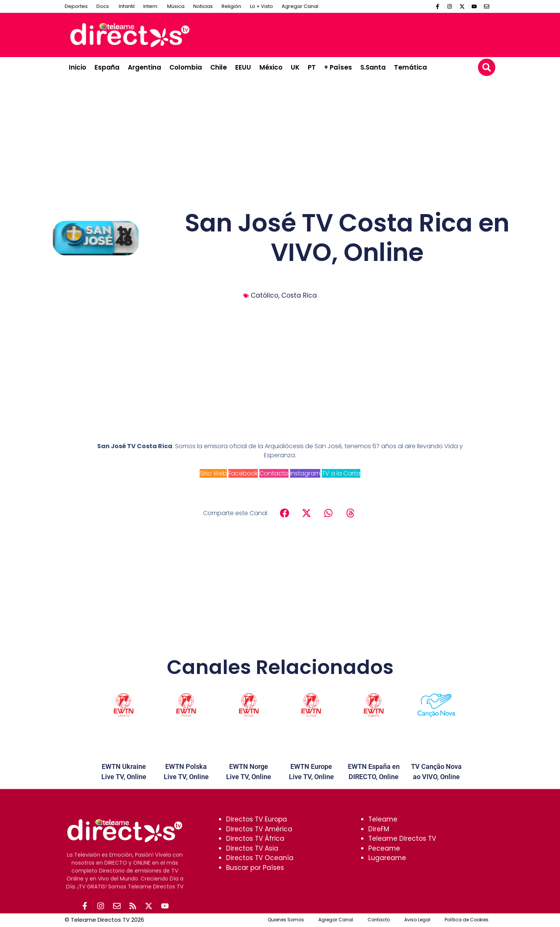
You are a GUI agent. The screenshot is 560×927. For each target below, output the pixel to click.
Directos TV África (255, 838)
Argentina (144, 67)
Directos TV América (259, 829)
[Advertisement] (354, 34)
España (107, 67)
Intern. (151, 6)
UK (295, 67)
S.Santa (373, 67)
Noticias (203, 6)
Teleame (383, 819)
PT (312, 67)
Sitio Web (213, 473)
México (271, 67)
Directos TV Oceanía (260, 858)
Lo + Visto (261, 6)
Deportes (76, 6)
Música (176, 6)
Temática (410, 67)
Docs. (103, 6)
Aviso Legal (417, 920)
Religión (231, 6)
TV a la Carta (341, 473)
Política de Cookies (467, 920)
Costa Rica (299, 295)
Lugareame (387, 858)
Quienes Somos (286, 920)
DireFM (379, 829)
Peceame (384, 848)
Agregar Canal (300, 6)
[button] (487, 67)
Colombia (186, 67)
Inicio (78, 67)
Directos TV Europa (257, 819)
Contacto (274, 473)
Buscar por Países (255, 868)
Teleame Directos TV (402, 838)
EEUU (243, 67)
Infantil (127, 6)
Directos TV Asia (252, 848)
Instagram (305, 473)
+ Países (338, 67)
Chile (219, 67)
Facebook (243, 473)
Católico (264, 295)
